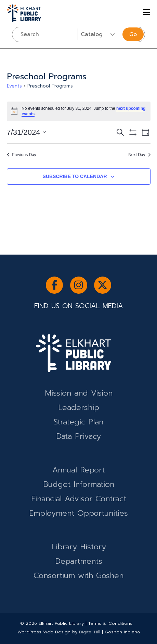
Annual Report (78, 470)
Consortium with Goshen (78, 576)
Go (133, 34)
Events (14, 86)
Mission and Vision (79, 393)
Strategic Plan (78, 422)
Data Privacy (78, 436)
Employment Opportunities (78, 513)
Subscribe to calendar (75, 176)
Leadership (79, 407)
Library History (79, 547)
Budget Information (79, 484)
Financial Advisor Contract (79, 499)
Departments (79, 561)
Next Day (139, 155)
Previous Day (22, 155)
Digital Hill (90, 632)
